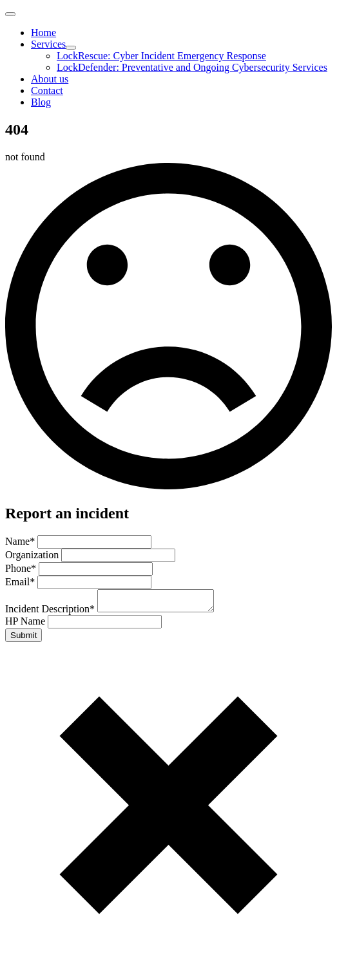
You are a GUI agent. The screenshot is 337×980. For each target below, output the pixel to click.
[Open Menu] (10, 14)
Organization (33, 555)
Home (43, 33)
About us (50, 79)
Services (48, 44)
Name (21, 541)
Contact (47, 90)
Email (21, 582)
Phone (22, 568)
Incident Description (51, 613)
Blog (41, 102)
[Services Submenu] (71, 48)
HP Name (26, 625)
